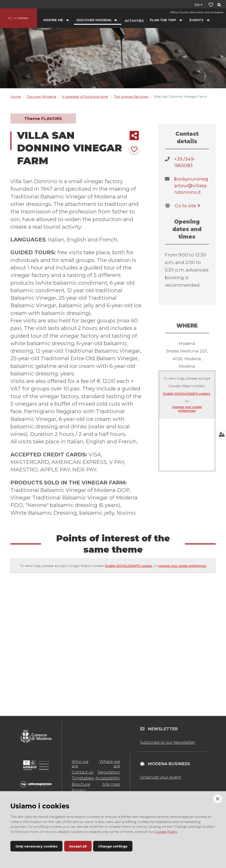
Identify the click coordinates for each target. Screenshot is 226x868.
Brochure (81, 784)
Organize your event (160, 777)
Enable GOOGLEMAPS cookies (187, 394)
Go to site (188, 206)
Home (16, 97)
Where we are (110, 764)
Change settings (113, 846)
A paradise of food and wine (85, 97)
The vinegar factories (131, 97)
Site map (111, 784)
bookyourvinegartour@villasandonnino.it (191, 185)
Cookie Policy (166, 832)
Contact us (83, 772)
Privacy (79, 791)
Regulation (109, 772)
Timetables (83, 778)
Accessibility (108, 778)
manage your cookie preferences (187, 409)
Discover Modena (41, 97)
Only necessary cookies (37, 846)
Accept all (78, 846)
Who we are (80, 764)
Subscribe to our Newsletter (168, 742)
